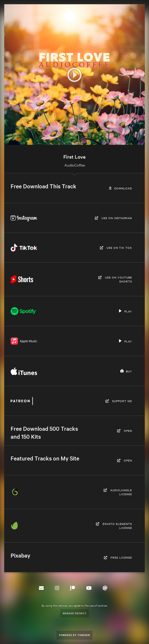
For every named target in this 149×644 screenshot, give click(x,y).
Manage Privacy (75, 613)
